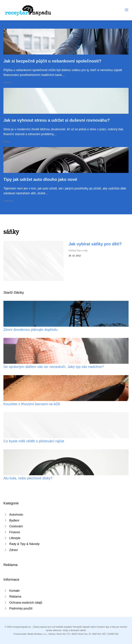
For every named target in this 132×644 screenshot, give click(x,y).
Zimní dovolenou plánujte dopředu (30, 330)
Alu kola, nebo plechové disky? (28, 478)
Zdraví (7, 142)
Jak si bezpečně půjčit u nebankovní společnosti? (52, 61)
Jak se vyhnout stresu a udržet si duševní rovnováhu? (57, 120)
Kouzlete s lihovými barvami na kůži (32, 404)
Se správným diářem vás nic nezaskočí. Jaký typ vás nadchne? (54, 367)
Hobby (72, 250)
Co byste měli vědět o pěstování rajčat (34, 441)
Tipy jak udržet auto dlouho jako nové (40, 179)
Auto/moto (8, 201)
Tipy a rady (82, 250)
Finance (7, 82)
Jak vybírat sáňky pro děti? (95, 244)
